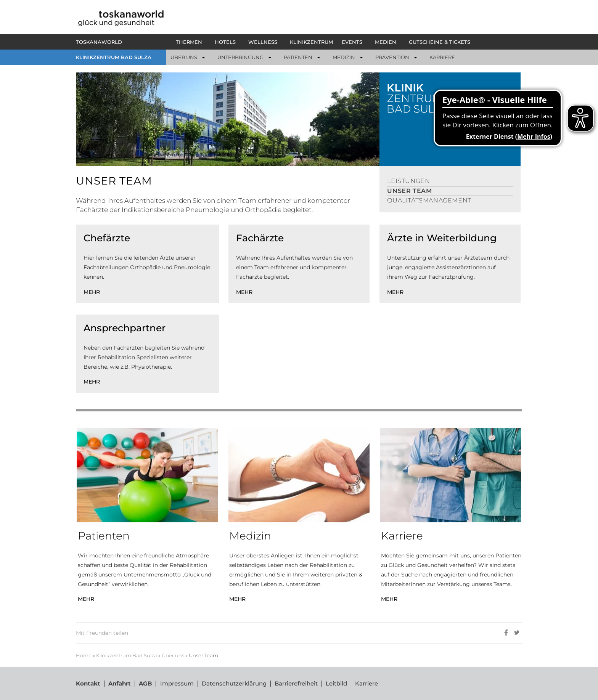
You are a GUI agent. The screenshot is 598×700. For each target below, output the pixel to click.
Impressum (177, 683)
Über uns (173, 656)
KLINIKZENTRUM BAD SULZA (114, 57)
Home (84, 656)
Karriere (366, 683)
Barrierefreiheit (296, 683)
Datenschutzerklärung (234, 683)
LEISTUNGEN (408, 181)
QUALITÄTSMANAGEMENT (429, 200)
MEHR (92, 292)
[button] (191, 42)
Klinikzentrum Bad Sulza (127, 656)
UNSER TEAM (409, 191)
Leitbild (336, 683)
